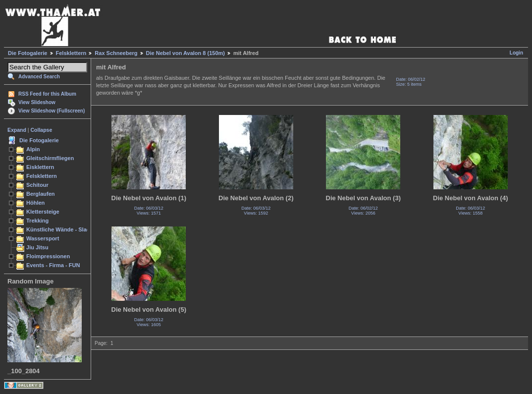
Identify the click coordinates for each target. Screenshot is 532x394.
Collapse (42, 130)
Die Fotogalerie (27, 53)
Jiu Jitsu (37, 247)
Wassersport (43, 238)
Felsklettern (71, 53)
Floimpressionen (48, 256)
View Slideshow (37, 102)
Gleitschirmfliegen (50, 158)
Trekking (37, 221)
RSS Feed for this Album (47, 94)
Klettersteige (43, 212)
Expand (17, 130)
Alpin (33, 149)
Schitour (37, 185)
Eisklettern (40, 167)
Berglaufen (41, 194)
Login (516, 53)
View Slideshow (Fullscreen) (52, 111)
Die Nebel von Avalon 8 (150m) (186, 53)
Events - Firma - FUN (53, 265)
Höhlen (35, 203)
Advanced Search (39, 77)
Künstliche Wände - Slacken (63, 229)
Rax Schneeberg (116, 53)
